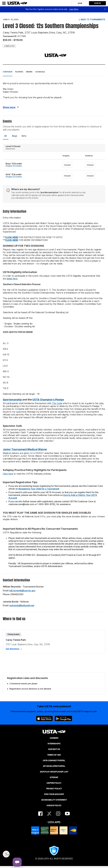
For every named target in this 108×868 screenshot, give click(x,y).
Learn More (74, 9)
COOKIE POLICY (54, 805)
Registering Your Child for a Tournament (39, 489)
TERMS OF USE (54, 755)
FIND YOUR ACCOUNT (54, 794)
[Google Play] (63, 718)
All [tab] (6, 136)
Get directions (13, 649)
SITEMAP (54, 777)
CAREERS (54, 738)
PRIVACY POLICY (54, 789)
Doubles (18, 166)
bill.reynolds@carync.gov (22, 591)
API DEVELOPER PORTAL (54, 766)
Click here (8, 474)
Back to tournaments (93, 19)
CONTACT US (54, 749)
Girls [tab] (24, 136)
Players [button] (19, 72)
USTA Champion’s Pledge (48, 400)
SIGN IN (97, 3)
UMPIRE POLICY (54, 783)
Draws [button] (29, 72)
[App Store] (44, 718)
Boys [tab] (15, 136)
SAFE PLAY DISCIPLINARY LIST (54, 772)
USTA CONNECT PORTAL (54, 760)
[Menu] (4, 3)
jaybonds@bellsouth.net (22, 605)
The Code (57, 403)
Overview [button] (8, 72)
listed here (12, 279)
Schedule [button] (40, 72)
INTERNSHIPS (54, 744)
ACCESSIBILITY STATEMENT (54, 800)
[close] (105, 9)
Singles (9, 166)
